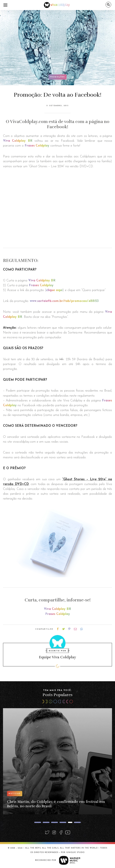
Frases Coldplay (37, 146)
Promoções (57, 77)
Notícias (15, 794)
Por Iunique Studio (73, 852)
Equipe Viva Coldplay (57, 657)
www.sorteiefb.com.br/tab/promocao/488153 (64, 301)
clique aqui (54, 290)
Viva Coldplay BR (18, 141)
